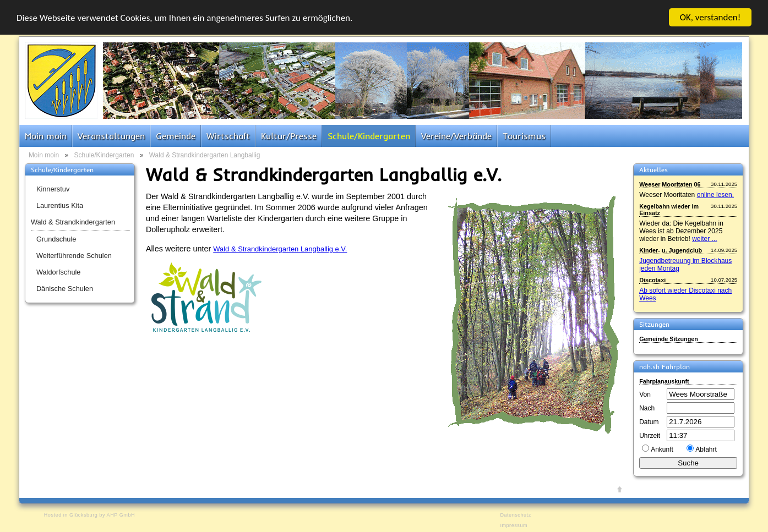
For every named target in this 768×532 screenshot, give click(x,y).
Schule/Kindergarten (369, 136)
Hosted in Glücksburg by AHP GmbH (89, 515)
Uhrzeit (650, 436)
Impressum (514, 525)
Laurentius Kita (60, 205)
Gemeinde (176, 136)
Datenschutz (515, 515)
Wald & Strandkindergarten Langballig (205, 155)
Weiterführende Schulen (74, 256)
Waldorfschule (59, 272)
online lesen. (715, 195)
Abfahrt (706, 449)
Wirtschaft (228, 136)
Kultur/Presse (289, 136)
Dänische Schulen (65, 289)
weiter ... (704, 239)
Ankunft (662, 449)
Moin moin (46, 136)
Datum (649, 422)
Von (645, 394)
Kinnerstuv (53, 189)
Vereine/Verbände (456, 136)
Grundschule (56, 239)
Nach (647, 408)
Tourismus (524, 136)
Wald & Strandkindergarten (73, 222)
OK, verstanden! (710, 17)
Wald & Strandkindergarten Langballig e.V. (280, 249)
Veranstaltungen (111, 136)
